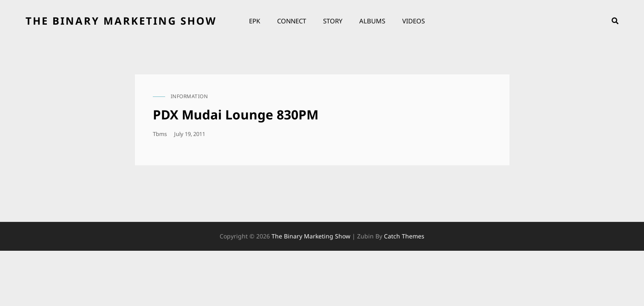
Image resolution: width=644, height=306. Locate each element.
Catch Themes (404, 236)
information (189, 96)
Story (333, 21)
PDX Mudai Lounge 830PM (236, 115)
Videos (414, 21)
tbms (160, 134)
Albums (372, 21)
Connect (292, 21)
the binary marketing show (121, 21)
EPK (255, 21)
